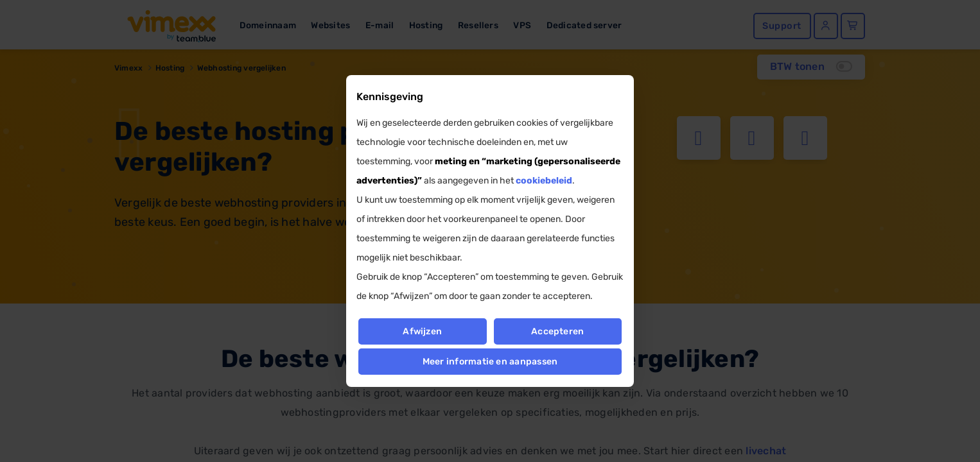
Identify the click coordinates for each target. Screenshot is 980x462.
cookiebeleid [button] (544, 181)
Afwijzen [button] (422, 331)
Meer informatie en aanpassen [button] (490, 362)
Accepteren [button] (557, 331)
